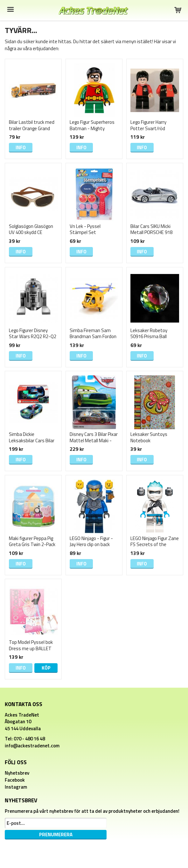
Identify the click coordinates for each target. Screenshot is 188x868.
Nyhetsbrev (17, 773)
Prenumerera (56, 835)
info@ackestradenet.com (32, 746)
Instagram (16, 787)
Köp (46, 668)
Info (21, 147)
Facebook (15, 780)
